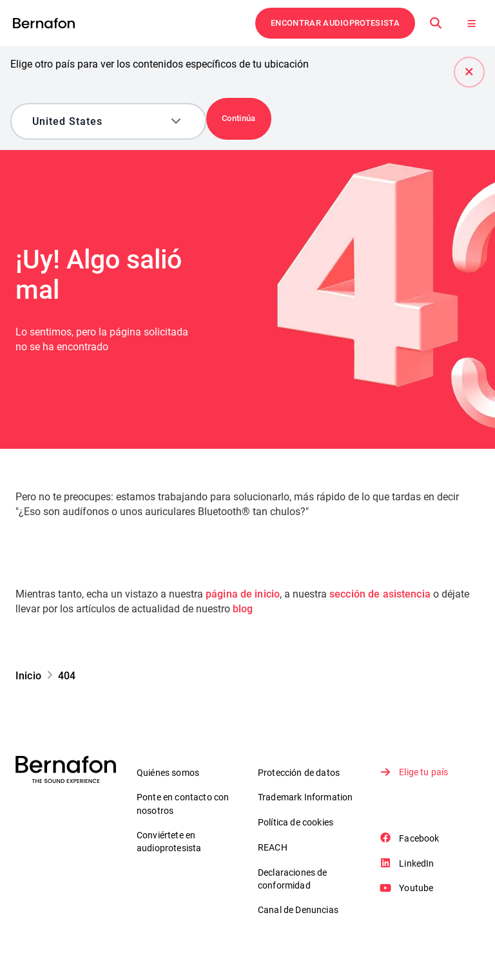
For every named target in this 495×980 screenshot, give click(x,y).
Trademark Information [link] (305, 797)
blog (243, 609)
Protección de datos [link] (299, 773)
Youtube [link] (408, 889)
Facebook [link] (411, 838)
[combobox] (99, 121)
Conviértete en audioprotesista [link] (169, 843)
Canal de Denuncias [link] (298, 910)
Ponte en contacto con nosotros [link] (183, 804)
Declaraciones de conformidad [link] (293, 879)
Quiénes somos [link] (168, 773)
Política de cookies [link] (296, 822)
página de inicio (244, 594)
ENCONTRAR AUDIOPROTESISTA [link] (335, 23)
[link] (44, 24)
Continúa (239, 118)
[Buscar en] (436, 23)
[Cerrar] (469, 72)
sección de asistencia (383, 594)
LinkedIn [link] (408, 863)
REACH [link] (273, 847)
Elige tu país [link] (415, 772)
